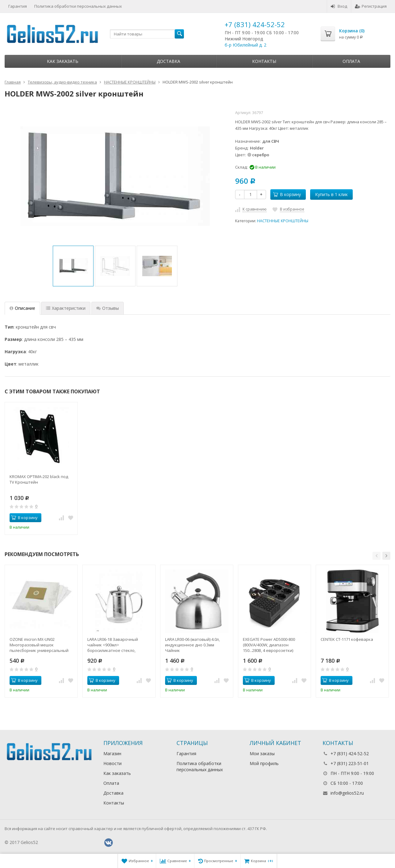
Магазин (112, 753)
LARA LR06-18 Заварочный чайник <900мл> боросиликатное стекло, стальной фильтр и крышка (114, 645)
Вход (339, 6)
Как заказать (63, 61)
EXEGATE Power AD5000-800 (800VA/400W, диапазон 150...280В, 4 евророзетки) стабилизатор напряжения (269, 645)
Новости (112, 763)
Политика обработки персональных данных (78, 6)
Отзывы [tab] (108, 308)
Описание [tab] (22, 308)
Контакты (264, 61)
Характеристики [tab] (66, 308)
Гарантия (18, 6)
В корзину (287, 194)
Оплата (351, 61)
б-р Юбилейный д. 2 (245, 45)
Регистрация (371, 6)
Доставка (168, 61)
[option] (73, 266)
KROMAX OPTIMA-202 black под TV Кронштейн (39, 479)
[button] (376, 556)
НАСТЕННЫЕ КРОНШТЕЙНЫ (283, 221)
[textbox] (147, 34)
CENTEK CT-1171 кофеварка (347, 639)
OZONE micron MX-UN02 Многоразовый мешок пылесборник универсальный (39, 645)
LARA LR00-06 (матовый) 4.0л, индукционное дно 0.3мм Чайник (192, 645)
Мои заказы (262, 753)
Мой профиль (264, 763)
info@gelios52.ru (347, 793)
